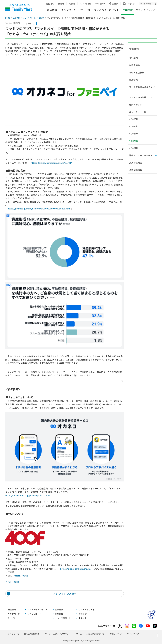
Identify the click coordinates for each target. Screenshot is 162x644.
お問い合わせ (100, 4)
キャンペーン (69, 10)
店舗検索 (115, 4)
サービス (85, 10)
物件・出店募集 (137, 72)
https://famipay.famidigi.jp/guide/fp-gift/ (51, 163)
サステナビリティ (146, 10)
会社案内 (133, 58)
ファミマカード (34, 614)
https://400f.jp (21, 576)
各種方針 (83, 614)
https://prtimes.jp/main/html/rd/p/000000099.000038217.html (39, 209)
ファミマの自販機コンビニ (142, 97)
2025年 (135, 126)
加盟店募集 (50, 4)
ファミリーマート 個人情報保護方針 (24, 634)
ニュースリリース (29, 18)
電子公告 (83, 618)
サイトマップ (133, 634)
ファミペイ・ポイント (107, 10)
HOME (8, 18)
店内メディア (136, 105)
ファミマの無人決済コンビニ (142, 88)
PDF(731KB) (14, 582)
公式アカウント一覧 (107, 626)
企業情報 (16, 18)
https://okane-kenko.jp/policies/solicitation (27, 495)
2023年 (41, 18)
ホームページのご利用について (90, 634)
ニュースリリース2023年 (65, 594)
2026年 (135, 119)
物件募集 (61, 4)
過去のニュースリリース (141, 155)
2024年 (135, 134)
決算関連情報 (136, 170)
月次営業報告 (136, 163)
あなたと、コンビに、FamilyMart (19, 7)
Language (131, 4)
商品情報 (52, 10)
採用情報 (72, 4)
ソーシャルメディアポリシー (58, 634)
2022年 (135, 148)
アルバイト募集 (85, 4)
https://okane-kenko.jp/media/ (76, 569)
